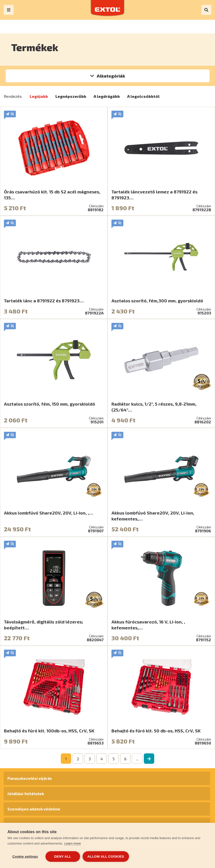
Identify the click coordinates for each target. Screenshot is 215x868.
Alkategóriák (111, 76)
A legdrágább (107, 96)
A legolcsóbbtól (143, 96)
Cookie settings (25, 857)
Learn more (72, 843)
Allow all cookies (106, 857)
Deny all (63, 857)
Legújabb (39, 96)
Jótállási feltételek (26, 794)
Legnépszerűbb (71, 96)
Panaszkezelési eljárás (30, 778)
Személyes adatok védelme (34, 809)
